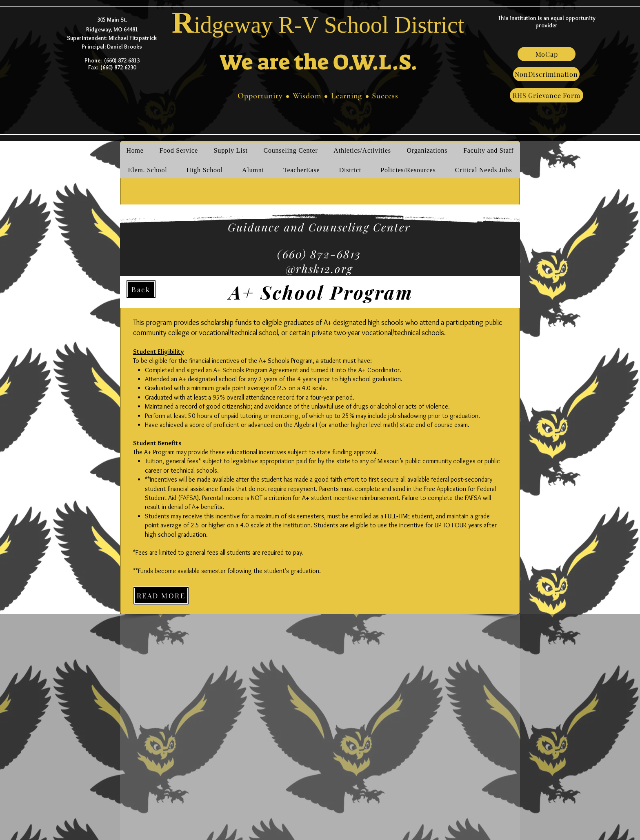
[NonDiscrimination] (546, 74)
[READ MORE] (161, 596)
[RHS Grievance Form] (547, 95)
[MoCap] (547, 54)
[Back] (141, 289)
